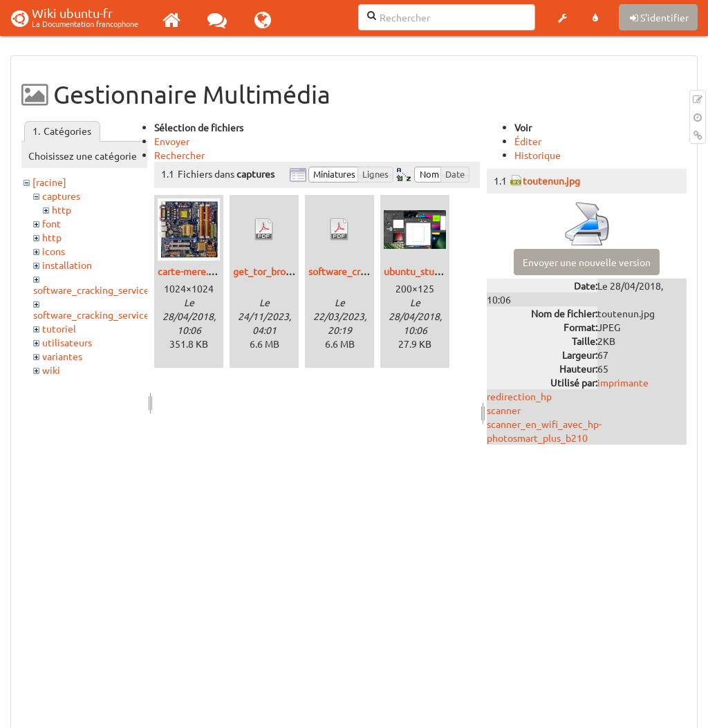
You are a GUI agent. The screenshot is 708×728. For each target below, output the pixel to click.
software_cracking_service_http (103, 315)
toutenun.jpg (551, 180)
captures (61, 196)
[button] (562, 18)
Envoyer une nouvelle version (587, 262)
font (52, 223)
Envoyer (172, 141)
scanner (504, 410)
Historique (538, 155)
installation (67, 265)
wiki (51, 370)
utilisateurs (67, 342)
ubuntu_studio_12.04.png (440, 271)
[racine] (49, 182)
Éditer (528, 141)
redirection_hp (519, 396)
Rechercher (179, 155)
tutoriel (59, 328)
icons (54, 251)
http (62, 209)
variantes (62, 356)
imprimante (623, 382)
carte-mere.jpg (190, 271)
